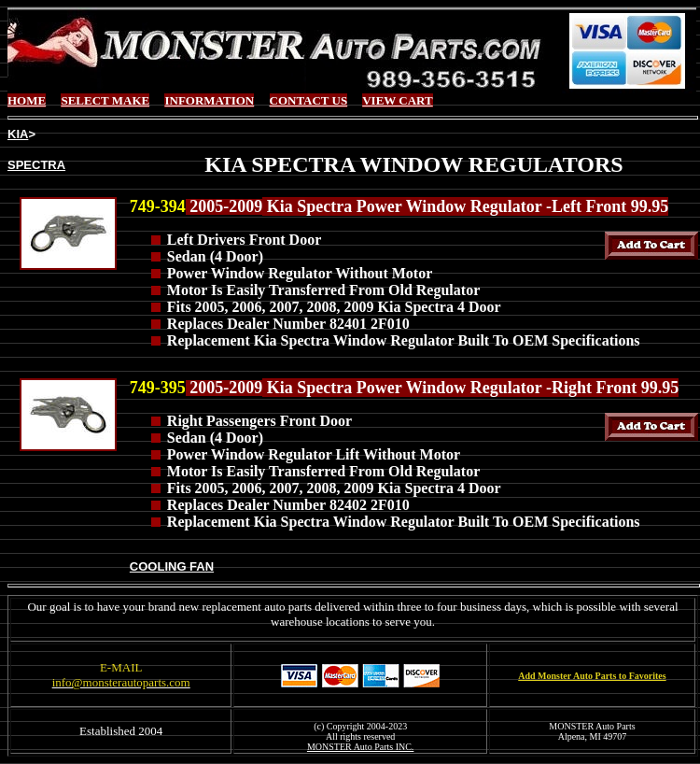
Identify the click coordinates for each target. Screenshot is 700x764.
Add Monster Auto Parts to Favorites (592, 676)
